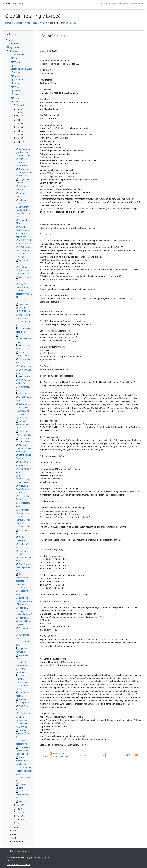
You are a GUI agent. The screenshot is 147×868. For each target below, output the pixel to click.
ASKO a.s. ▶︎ (131, 755)
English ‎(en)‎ (19, 4)
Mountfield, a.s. (69, 23)
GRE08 (44, 23)
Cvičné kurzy (31, 23)
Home (8, 23)
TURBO (7, 4)
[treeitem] (18, 441)
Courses (18, 23)
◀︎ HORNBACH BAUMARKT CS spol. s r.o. (57, 755)
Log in (140, 4)
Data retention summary (18, 865)
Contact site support (18, 851)
